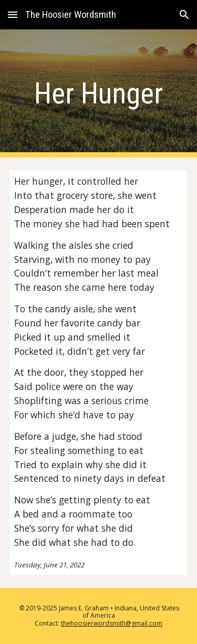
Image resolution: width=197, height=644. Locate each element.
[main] (99, 93)
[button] (13, 14)
